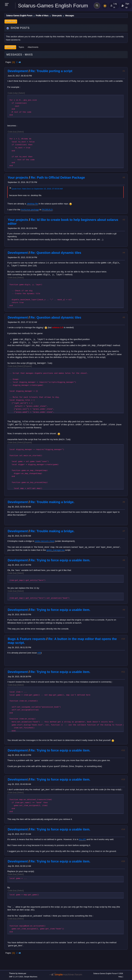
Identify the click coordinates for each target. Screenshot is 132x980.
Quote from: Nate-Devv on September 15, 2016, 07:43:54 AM (37, 189)
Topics (21, 47)
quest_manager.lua (56, 550)
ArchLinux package (30, 210)
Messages (10, 47)
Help (120, 977)
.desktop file (32, 204)
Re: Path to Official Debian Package (58, 178)
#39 (39, 653)
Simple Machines (31, 977)
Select (22, 93)
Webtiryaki (22, 973)
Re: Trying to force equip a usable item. (60, 560)
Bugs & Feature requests (27, 639)
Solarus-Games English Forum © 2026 (108, 973)
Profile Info (11, 21)
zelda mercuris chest (45, 541)
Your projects (18, 178)
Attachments (33, 47)
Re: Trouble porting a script (51, 71)
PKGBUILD (47, 210)
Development (18, 71)
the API (82, 839)
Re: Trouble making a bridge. (52, 502)
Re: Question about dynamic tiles (56, 253)
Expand (28, 366)
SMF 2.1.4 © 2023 (16, 977)
